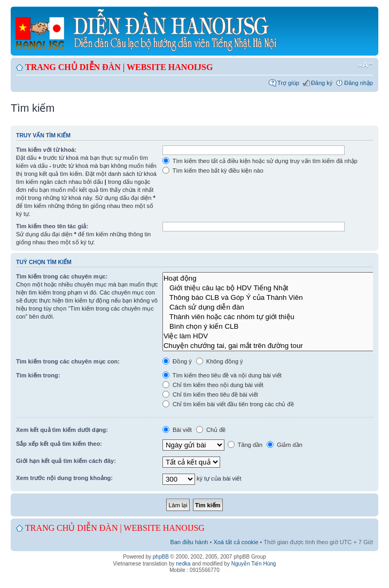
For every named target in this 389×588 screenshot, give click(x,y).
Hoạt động (274, 278)
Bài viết (177, 430)
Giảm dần (285, 445)
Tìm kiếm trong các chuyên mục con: (68, 361)
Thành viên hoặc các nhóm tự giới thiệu (274, 316)
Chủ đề (211, 430)
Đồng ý (177, 361)
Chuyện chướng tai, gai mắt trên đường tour (274, 345)
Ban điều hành (189, 542)
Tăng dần (245, 445)
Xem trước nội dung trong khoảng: (64, 478)
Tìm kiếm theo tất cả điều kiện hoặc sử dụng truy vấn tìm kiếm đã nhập (260, 161)
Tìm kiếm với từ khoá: (46, 150)
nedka (183, 564)
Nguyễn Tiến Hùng (254, 564)
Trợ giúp (288, 83)
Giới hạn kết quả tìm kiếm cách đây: (66, 461)
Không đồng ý (220, 361)
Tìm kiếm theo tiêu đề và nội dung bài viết (222, 375)
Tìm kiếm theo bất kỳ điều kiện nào (213, 171)
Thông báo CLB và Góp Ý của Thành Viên (274, 297)
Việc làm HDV (274, 336)
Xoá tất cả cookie (236, 542)
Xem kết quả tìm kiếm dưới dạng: (62, 430)
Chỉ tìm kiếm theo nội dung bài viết (213, 385)
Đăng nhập (359, 83)
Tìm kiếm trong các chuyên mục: (62, 276)
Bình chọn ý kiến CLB (274, 326)
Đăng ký (322, 83)
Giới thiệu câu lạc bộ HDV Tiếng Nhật (274, 288)
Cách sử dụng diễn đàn (274, 307)
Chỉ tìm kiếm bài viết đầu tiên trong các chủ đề (228, 404)
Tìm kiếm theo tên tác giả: (52, 226)
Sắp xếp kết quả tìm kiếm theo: (59, 444)
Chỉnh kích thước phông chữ (365, 65)
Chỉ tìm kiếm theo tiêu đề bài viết (210, 394)
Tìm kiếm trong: (38, 375)
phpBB (161, 557)
